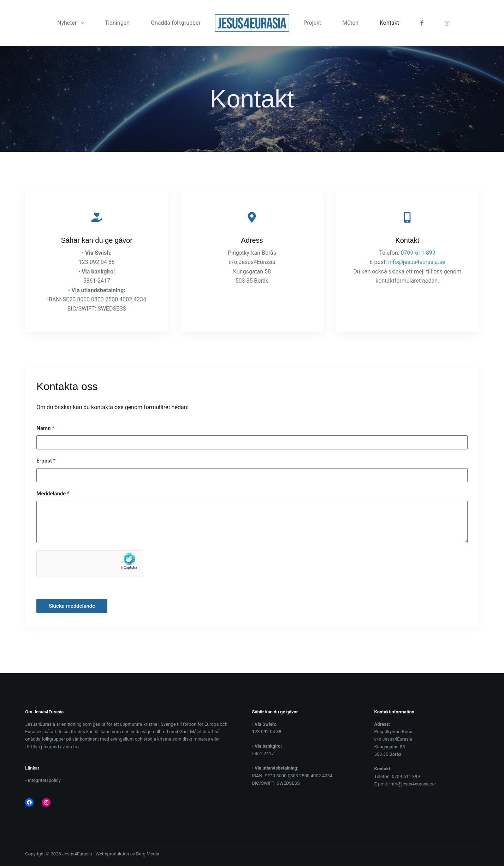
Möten (350, 23)
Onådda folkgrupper (176, 23)
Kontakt (389, 23)
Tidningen (117, 23)
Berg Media (148, 854)
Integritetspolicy (44, 780)
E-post (46, 461)
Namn (45, 428)
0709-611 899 (418, 253)
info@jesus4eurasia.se (417, 262)
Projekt (312, 23)
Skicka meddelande (72, 606)
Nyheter (72, 23)
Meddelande (53, 494)
